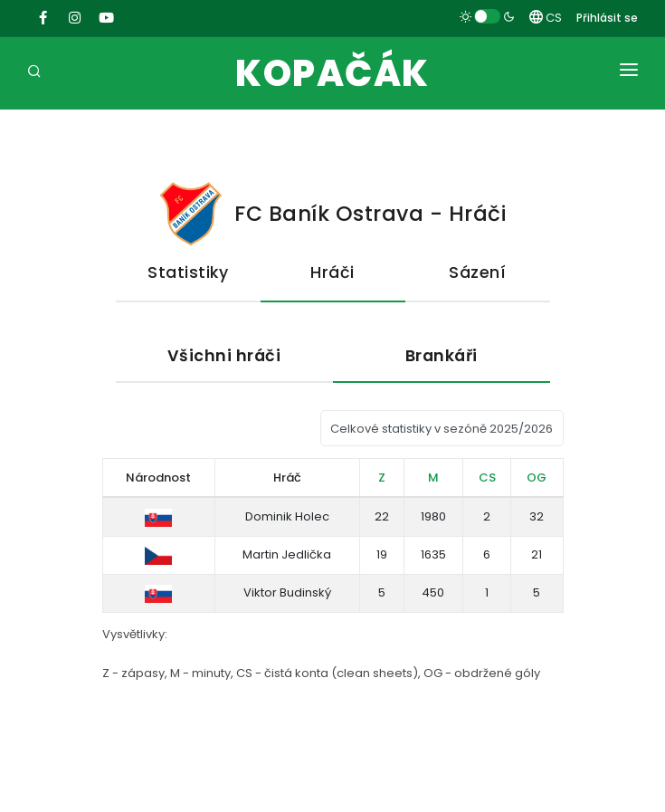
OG (537, 478)
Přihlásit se (607, 18)
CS (546, 18)
